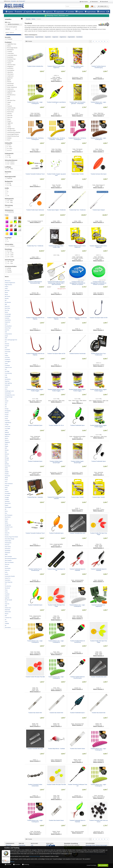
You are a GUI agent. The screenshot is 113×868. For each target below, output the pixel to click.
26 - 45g (9, 185)
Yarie (6, 622)
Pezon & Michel (9, 484)
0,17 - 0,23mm (11, 246)
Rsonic (7, 519)
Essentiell (9, 864)
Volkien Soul (8, 608)
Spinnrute (10, 117)
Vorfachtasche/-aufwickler (14, 132)
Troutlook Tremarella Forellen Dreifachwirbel (35, 785)
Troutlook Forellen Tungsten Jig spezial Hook (56, 175)
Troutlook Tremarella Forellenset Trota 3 (35, 174)
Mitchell (7, 454)
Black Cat (7, 306)
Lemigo (7, 425)
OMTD (6, 468)
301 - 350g (10, 202)
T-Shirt (9, 125)
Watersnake (8, 612)
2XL (8, 196)
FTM (6, 375)
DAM (6, 338)
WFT (6, 616)
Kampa (7, 409)
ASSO (6, 289)
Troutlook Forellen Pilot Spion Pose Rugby (99, 534)
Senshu (7, 535)
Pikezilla (7, 486)
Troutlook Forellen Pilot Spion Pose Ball (35, 677)
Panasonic (8, 476)
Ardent (7, 287)
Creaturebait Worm (12, 55)
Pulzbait (7, 499)
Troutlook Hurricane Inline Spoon (99, 174)
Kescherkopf (10, 84)
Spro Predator (8, 560)
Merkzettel (94, 2)
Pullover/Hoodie (11, 108)
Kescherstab (10, 85)
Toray (6, 590)
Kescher (9, 82)
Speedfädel (8, 551)
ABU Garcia (8, 281)
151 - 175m (10, 263)
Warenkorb (104, 2)
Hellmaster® (8, 393)
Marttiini (7, 436)
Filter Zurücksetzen (13, 24)
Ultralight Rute (11, 129)
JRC (6, 405)
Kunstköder (79, 37)
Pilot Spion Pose (11, 100)
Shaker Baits (8, 541)
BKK (6, 304)
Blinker (94, 845)
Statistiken (17, 864)
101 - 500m (10, 169)
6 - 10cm (9, 147)
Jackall (7, 401)
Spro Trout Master (9, 562)
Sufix (6, 572)
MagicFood (8, 434)
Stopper (9, 121)
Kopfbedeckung (11, 91)
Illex (6, 399)
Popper (9, 102)
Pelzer (6, 480)
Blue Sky (7, 310)
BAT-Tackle (8, 296)
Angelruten (55, 37)
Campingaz (8, 316)
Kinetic (7, 417)
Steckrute (10, 178)
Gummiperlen (11, 70)
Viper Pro (7, 604)
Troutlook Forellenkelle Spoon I (77, 713)
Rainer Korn (8, 503)
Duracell (7, 346)
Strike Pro (7, 570)
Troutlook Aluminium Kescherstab (77, 354)
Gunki (6, 387)
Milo (6, 452)
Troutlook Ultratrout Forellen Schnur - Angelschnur (56, 67)
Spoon (9, 119)
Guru (6, 389)
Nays (6, 462)
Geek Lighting (8, 383)
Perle (9, 99)
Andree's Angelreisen (10, 283)
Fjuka (6, 363)
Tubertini (7, 596)
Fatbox (7, 356)
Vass (6, 602)
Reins (6, 511)
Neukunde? (22, 1)
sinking (9, 268)
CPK (6, 332)
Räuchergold (8, 507)
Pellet (9, 97)
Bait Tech (7, 291)
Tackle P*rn (8, 578)
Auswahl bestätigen (92, 865)
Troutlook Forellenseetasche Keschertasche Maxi (35, 282)
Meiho (6, 444)
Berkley (7, 298)
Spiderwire (8, 553)
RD (6, 509)
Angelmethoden (39, 37)
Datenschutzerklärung (35, 856)
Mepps (7, 446)
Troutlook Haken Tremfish (77, 174)
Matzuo (7, 440)
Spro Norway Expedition (11, 558)
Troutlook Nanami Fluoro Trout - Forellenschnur (99, 354)
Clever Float (8, 328)
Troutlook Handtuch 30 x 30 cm (56, 425)
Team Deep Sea (9, 582)
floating (9, 270)
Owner (6, 470)
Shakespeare (8, 543)
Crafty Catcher (8, 334)
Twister (9, 127)
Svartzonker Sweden (10, 576)
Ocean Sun (8, 466)
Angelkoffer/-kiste (12, 44)
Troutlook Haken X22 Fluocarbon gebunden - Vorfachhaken (78, 103)
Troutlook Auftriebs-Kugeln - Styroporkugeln (78, 67)
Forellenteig (10, 61)
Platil (6, 490)
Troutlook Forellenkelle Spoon (35, 425)
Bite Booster (8, 302)
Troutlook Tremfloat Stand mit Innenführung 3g (78, 677)
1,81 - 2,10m (10, 253)
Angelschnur (63, 37)
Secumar (7, 529)
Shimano (7, 545)
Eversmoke (8, 352)
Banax (6, 294)
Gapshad (7, 381)
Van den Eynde (8, 600)
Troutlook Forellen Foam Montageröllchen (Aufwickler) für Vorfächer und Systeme (78, 283)
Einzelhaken (10, 57)
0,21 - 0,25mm (11, 164)
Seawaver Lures (9, 527)
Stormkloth (8, 568)
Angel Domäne (8, 285)
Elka (6, 348)
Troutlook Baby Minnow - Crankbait (56, 749)
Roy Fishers (8, 517)
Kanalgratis (8, 411)
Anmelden (14, 1)
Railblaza (7, 501)
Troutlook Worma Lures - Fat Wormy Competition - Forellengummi (57, 139)
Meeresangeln (104, 845)
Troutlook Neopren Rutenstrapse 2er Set (56, 570)
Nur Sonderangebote (12, 27)
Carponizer (8, 322)
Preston (7, 491)
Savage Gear (8, 525)
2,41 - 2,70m (10, 257)
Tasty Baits (8, 580)
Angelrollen (48, 37)
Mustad (7, 460)
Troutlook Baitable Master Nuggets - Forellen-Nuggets (35, 390)
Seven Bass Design (10, 539)
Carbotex (7, 318)
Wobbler (9, 138)
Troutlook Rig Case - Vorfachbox (35, 497)
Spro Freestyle (8, 557)
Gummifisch (10, 68)
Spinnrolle (10, 115)
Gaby (6, 377)
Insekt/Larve (10, 76)
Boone (6, 312)
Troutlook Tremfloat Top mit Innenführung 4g (35, 570)
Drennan (7, 344)
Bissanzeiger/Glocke (12, 48)
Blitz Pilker (8, 308)
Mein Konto (84, 2)
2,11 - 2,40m (10, 255)
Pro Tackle (7, 495)
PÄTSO (6, 478)
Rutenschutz (10, 112)
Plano (6, 488)
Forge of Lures (8, 367)
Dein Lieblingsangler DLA (11, 340)
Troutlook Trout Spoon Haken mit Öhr (99, 318)
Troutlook (10, 39)
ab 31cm (9, 150)
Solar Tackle (8, 547)
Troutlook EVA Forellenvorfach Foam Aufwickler (56, 498)
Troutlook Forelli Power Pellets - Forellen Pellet (57, 247)
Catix (6, 324)
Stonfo (7, 566)
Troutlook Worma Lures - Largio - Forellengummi (35, 103)
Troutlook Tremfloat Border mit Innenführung (78, 642)
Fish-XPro (7, 358)
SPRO (6, 555)
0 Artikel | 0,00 (103, 6)
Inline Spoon (10, 74)
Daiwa (6, 336)
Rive (6, 513)
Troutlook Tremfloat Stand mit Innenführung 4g (99, 67)
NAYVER (7, 464)
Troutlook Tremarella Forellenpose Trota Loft (77, 785)
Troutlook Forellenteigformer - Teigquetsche (99, 606)
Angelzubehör (71, 37)
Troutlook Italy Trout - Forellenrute (77, 210)
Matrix (7, 438)
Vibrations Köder (11, 131)
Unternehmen (22, 845)
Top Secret (7, 588)
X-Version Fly (8, 618)
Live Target (8, 428)
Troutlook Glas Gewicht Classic (77, 749)
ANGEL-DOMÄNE (15, 6)
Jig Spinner (10, 78)
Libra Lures (8, 426)
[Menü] (9, 851)
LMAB (6, 430)
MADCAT (7, 432)
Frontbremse (11, 212)
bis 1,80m (10, 251)
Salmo (7, 523)
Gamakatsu (8, 379)
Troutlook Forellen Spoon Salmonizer (35, 210)
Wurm (9, 140)
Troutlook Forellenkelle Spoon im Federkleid (78, 570)
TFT (6, 584)
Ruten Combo (11, 110)
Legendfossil (8, 423)
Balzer (6, 292)
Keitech (7, 413)
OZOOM (7, 472)
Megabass (7, 442)
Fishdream (8, 359)
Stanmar (7, 564)
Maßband (10, 93)
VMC (6, 606)
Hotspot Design (9, 397)
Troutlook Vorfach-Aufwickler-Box (35, 66)
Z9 (6, 625)
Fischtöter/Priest (11, 59)
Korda (6, 419)
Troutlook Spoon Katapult (99, 210)
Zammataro (8, 627)
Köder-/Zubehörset (12, 87)
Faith (6, 354)
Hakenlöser (10, 72)
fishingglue (8, 361)
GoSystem (7, 385)
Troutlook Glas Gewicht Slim (35, 713)
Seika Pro (7, 533)
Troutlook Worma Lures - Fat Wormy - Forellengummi (35, 139)
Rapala (7, 505)
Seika (6, 531)
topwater (10, 272)
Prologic (7, 497)
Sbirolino (10, 114)
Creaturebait (10, 53)
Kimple (7, 415)
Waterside (7, 610)
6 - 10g (9, 157)
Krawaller (7, 421)
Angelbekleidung (29, 37)
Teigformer (10, 123)
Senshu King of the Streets (12, 537)
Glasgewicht (10, 67)
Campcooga (8, 314)
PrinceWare (8, 493)
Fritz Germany (8, 373)
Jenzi (6, 403)
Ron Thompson (9, 515)
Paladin (7, 474)
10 (8, 241)
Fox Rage (7, 371)
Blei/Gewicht (10, 50)
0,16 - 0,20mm (11, 162)
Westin (7, 614)
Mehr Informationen (9, 862)
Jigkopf (9, 80)
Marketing (26, 864)
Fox (6, 369)
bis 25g (9, 183)
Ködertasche (10, 89)
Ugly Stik (7, 598)
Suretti (7, 574)
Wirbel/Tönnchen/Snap (13, 136)
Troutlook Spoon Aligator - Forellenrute (56, 210)
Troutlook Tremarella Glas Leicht (77, 533)
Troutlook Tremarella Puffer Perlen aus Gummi (99, 821)
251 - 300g (10, 200)
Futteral (9, 63)
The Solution (8, 586)
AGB (32, 845)
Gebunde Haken (11, 65)
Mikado (7, 450)
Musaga (7, 458)
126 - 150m (10, 261)
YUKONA (7, 624)
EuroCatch (8, 350)
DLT (6, 342)
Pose (8, 104)
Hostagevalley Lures (10, 395)
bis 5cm (9, 145)
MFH (6, 448)
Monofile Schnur (11, 95)
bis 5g (9, 155)
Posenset (10, 106)
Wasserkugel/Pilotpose (13, 134)
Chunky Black (8, 326)
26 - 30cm (10, 149)
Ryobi (6, 521)
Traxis (6, 592)
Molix (6, 456)
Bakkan (9, 46)
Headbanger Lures (9, 391)
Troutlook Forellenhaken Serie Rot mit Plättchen (35, 318)
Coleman (7, 330)
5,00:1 (9, 207)
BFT (6, 300)
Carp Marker (8, 320)
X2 (6, 620)
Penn (6, 482)
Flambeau (7, 365)
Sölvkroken (8, 549)
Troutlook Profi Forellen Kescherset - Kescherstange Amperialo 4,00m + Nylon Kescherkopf (56, 283)
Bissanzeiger (89, 845)
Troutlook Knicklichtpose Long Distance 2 (56, 103)
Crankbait (10, 52)
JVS (6, 407)
